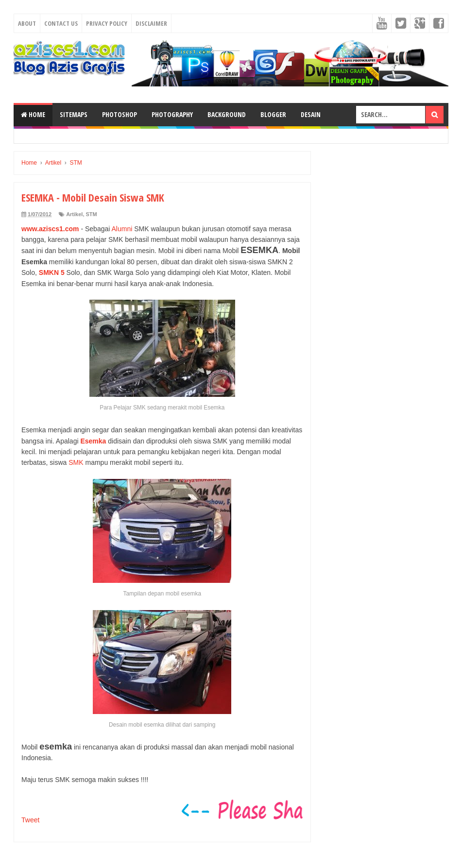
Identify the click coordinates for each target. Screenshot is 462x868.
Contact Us (61, 23)
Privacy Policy (107, 23)
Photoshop (120, 114)
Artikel (74, 214)
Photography (172, 114)
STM (92, 214)
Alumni (122, 229)
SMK (76, 462)
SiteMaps (74, 114)
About (27, 23)
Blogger (273, 114)
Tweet (30, 820)
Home (33, 114)
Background (227, 114)
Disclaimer (151, 23)
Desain (311, 114)
